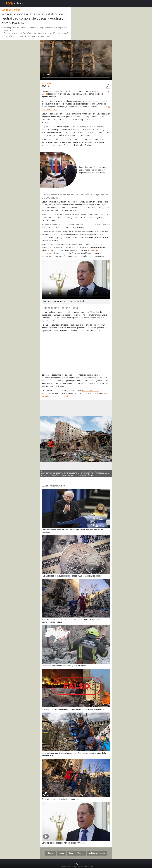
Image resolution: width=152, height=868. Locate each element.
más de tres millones (90, 391)
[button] (108, 439)
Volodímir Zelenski (97, 853)
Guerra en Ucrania (76, 853)
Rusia (61, 853)
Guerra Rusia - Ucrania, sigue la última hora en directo (27, 36)
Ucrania (72, 91)
